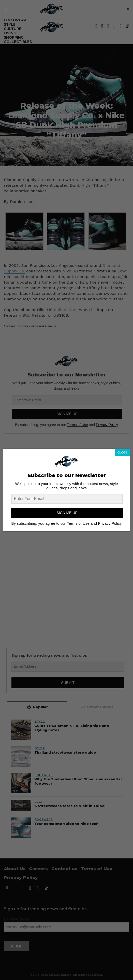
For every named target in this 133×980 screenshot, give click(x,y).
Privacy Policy (110, 523)
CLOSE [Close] (122, 452)
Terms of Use (78, 523)
